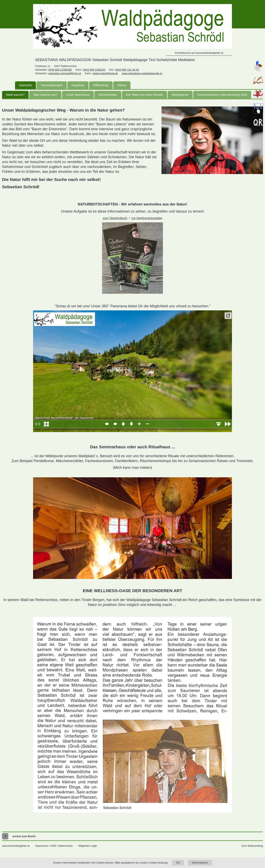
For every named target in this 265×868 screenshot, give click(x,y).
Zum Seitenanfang (252, 846)
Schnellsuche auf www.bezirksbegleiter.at (199, 53)
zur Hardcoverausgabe (147, 218)
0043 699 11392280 (60, 70)
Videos (122, 85)
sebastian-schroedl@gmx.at (65, 73)
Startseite (25, 85)
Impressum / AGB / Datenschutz (54, 846)
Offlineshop (101, 85)
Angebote (78, 85)
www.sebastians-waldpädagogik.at (142, 73)
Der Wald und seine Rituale (144, 95)
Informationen (200, 863)
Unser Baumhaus (78, 95)
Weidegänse (180, 95)
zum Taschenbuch (115, 218)
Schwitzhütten (108, 95)
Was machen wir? (45, 95)
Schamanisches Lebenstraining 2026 (222, 95)
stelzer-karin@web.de (105, 73)
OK (178, 863)
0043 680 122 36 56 (127, 70)
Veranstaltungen (52, 85)
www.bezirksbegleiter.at (16, 846)
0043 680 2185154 (94, 70)
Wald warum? (15, 95)
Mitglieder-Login (88, 846)
